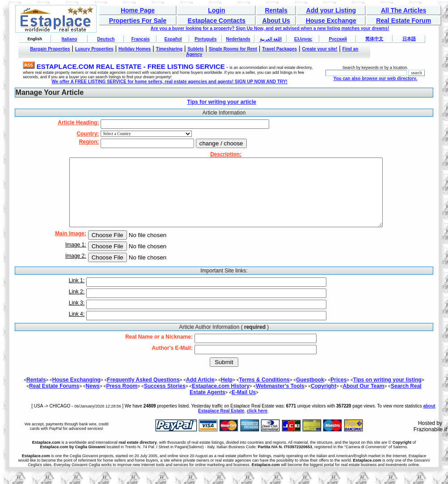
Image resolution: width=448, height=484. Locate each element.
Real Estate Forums (54, 399)
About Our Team (363, 399)
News (93, 399)
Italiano (70, 39)
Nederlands (238, 39)
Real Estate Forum (404, 21)
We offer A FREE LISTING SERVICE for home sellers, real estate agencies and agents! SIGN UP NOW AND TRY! (169, 82)
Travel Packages (279, 49)
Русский (338, 39)
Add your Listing (331, 10)
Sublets (195, 49)
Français (141, 39)
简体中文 (374, 39)
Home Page (138, 10)
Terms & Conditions (264, 393)
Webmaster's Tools (280, 399)
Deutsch (106, 39)
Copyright (323, 399)
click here (257, 424)
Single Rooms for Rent (233, 49)
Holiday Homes (135, 49)
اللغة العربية (271, 39)
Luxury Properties (94, 49)
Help (227, 393)
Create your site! (319, 49)
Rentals (276, 10)
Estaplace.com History (221, 399)
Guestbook (310, 393)
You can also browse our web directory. (375, 79)
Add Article (200, 393)
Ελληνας (303, 39)
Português (205, 39)
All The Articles (404, 10)
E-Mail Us (244, 406)
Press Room (122, 399)
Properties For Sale (138, 21)
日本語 (409, 39)
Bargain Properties (50, 49)
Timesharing (169, 49)
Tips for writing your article (222, 102)
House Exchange (331, 21)
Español (173, 39)
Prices (338, 393)
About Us (276, 21)
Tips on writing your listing (387, 393)
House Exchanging (76, 393)
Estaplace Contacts (217, 21)
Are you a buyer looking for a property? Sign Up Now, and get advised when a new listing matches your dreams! (270, 28)
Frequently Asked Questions (143, 393)
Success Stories (165, 399)
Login (216, 10)
